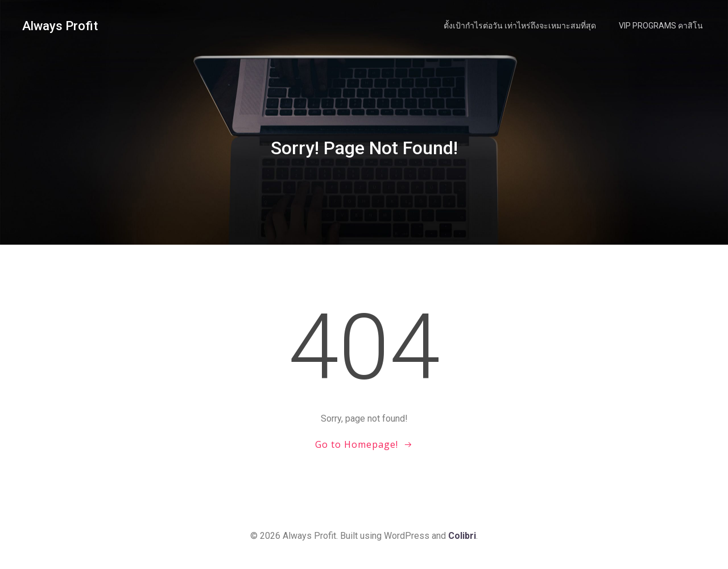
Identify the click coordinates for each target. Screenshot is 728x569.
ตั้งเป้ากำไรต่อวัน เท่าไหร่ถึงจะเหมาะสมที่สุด (520, 26)
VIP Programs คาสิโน (661, 26)
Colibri (462, 536)
